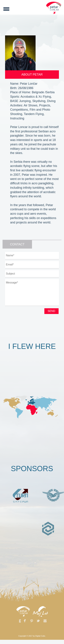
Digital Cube (40, 636)
